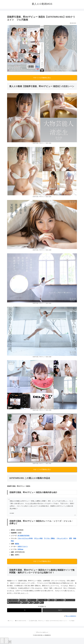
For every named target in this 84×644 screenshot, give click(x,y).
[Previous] (2, 641)
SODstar (20, 549)
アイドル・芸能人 (50, 538)
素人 (42, 603)
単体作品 (24, 603)
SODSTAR (22, 600)
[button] (60, 610)
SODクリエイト (23, 546)
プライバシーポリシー (42, 632)
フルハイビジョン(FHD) (25, 538)
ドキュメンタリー (62, 538)
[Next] (6, 641)
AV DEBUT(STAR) (24, 536)
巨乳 (71, 538)
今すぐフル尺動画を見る (42, 78)
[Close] (10, 642)
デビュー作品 (38, 538)
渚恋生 (17, 544)
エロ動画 (51, 600)
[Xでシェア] (24, 610)
